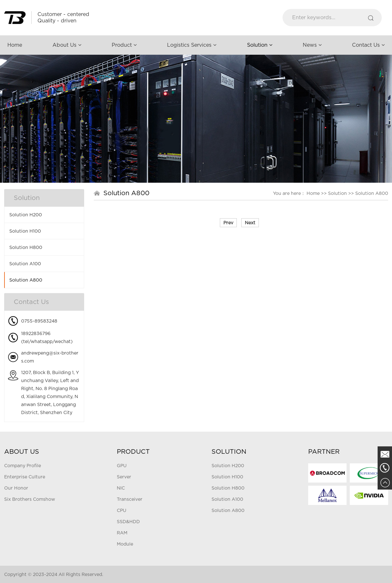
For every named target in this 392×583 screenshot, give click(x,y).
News (312, 45)
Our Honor (16, 488)
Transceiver (130, 499)
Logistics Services (192, 45)
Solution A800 (26, 280)
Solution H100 (25, 231)
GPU (122, 466)
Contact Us (368, 45)
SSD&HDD (128, 522)
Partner (324, 451)
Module (125, 544)
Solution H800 (26, 247)
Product (124, 45)
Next (250, 223)
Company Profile (23, 466)
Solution (260, 45)
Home (15, 45)
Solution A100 (25, 264)
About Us (67, 45)
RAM (122, 533)
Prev (228, 223)
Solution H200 (26, 215)
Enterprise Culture (25, 477)
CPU (122, 510)
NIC (121, 488)
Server (124, 477)
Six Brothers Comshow (30, 499)
